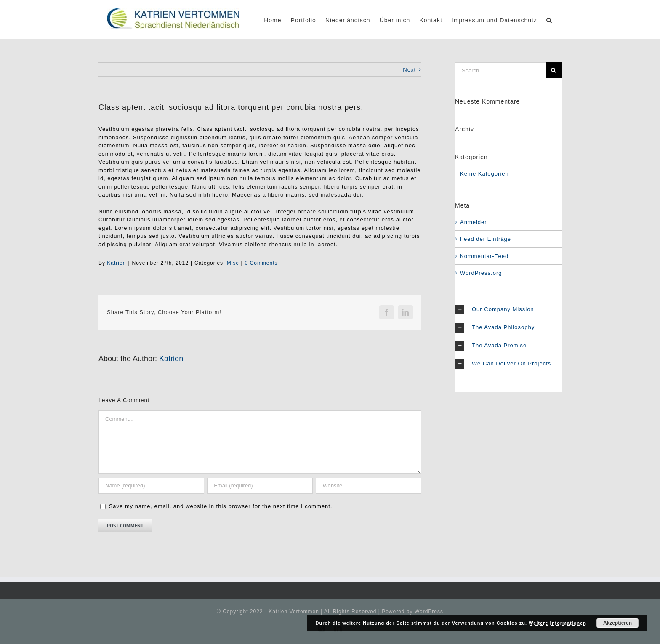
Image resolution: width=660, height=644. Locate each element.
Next (409, 70)
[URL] (369, 486)
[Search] (549, 20)
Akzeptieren (617, 623)
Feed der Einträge (486, 239)
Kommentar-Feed (484, 256)
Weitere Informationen (558, 623)
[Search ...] (500, 70)
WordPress (429, 612)
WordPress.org (481, 273)
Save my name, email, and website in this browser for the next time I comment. (221, 506)
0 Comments (261, 263)
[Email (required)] (260, 486)
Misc (233, 263)
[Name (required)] (151, 486)
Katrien (116, 263)
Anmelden (474, 222)
